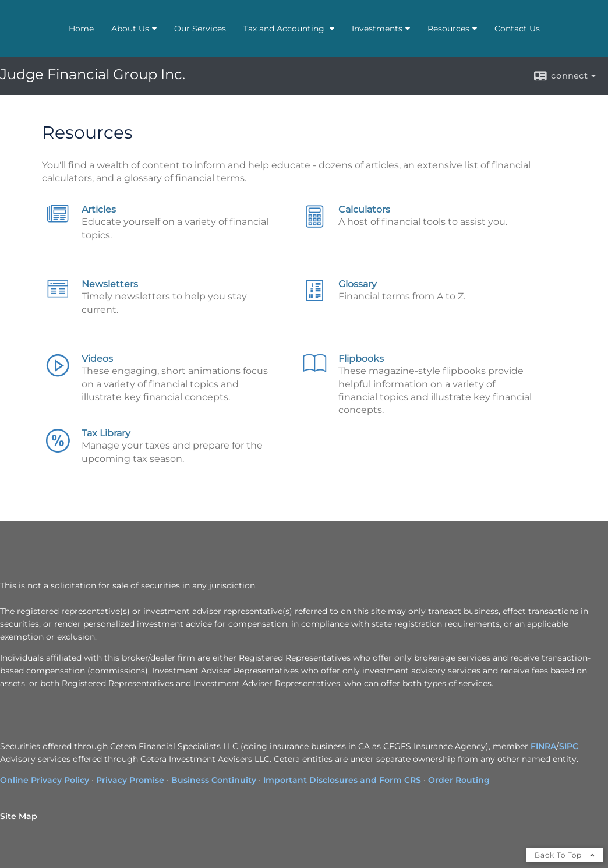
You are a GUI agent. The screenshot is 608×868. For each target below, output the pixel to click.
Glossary (358, 284)
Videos (97, 359)
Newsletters (110, 284)
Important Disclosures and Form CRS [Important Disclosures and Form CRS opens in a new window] (342, 780)
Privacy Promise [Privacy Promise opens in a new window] (130, 780)
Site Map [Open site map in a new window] (19, 816)
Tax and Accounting (285, 29)
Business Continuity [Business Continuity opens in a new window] (214, 780)
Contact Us (517, 29)
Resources (448, 29)
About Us (130, 29)
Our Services (200, 29)
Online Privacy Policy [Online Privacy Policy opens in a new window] (45, 780)
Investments (377, 29)
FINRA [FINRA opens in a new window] (543, 746)
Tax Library (106, 433)
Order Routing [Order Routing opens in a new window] (459, 780)
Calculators (364, 209)
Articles (99, 209)
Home (81, 29)
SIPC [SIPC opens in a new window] (569, 746)
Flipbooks (361, 359)
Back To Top (565, 855)
